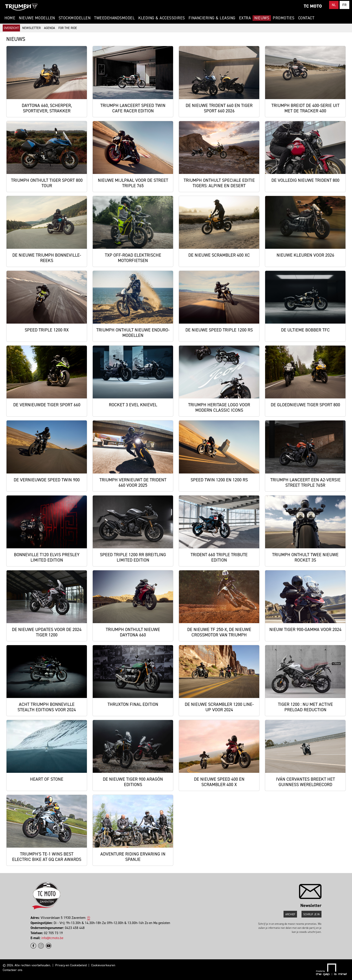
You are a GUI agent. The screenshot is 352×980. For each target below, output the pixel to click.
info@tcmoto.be (52, 938)
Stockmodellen (75, 18)
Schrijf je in (311, 914)
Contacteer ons (13, 970)
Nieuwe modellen (37, 18)
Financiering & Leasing (212, 18)
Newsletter (31, 28)
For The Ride (68, 28)
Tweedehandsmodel (114, 18)
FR (344, 5)
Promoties (284, 18)
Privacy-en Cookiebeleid (71, 965)
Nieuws (262, 18)
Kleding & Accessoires (162, 18)
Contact (306, 18)
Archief (290, 914)
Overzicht (11, 28)
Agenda (49, 28)
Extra (245, 18)
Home (10, 18)
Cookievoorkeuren (103, 965)
